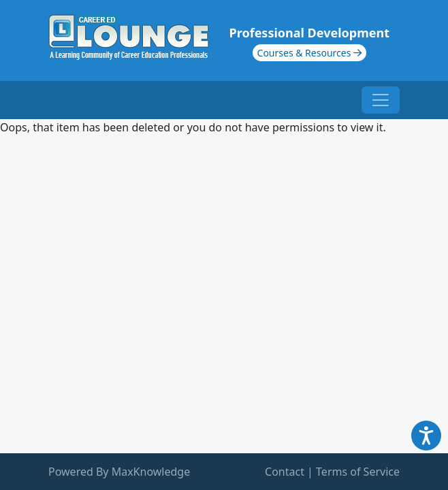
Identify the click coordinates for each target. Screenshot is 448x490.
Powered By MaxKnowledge (119, 472)
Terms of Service (358, 472)
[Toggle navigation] (381, 100)
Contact (285, 472)
